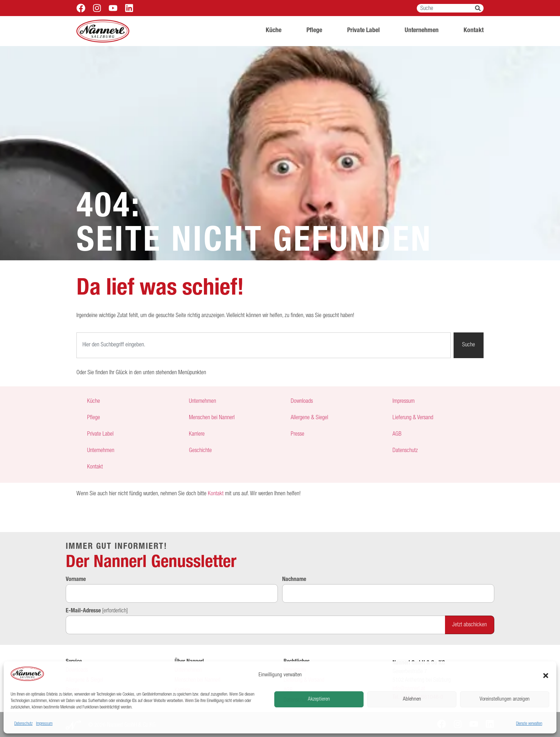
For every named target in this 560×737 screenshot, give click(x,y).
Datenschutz (23, 724)
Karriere (197, 435)
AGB (397, 435)
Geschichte (200, 451)
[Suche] (479, 8)
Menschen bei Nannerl (212, 418)
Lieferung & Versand (413, 418)
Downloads (302, 402)
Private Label (363, 31)
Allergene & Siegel (309, 418)
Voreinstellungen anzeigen (505, 699)
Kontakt (474, 31)
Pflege (314, 31)
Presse (297, 435)
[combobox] (446, 8)
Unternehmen (422, 31)
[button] (546, 676)
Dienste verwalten (529, 724)
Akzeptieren (319, 699)
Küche (274, 31)
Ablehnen (412, 699)
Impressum (44, 724)
